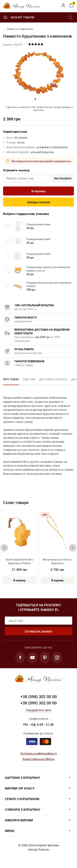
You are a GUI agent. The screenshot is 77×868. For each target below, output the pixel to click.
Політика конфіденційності (38, 753)
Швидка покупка (39, 202)
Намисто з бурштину (20, 29)
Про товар (11, 379)
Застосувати (63, 178)
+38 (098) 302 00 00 (38, 697)
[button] (35, 99)
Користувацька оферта (38, 759)
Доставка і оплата (53, 379)
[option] (11, 381)
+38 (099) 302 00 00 (38, 703)
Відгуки (29, 379)
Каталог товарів (19, 17)
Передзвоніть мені (38, 710)
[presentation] (4, 548)
